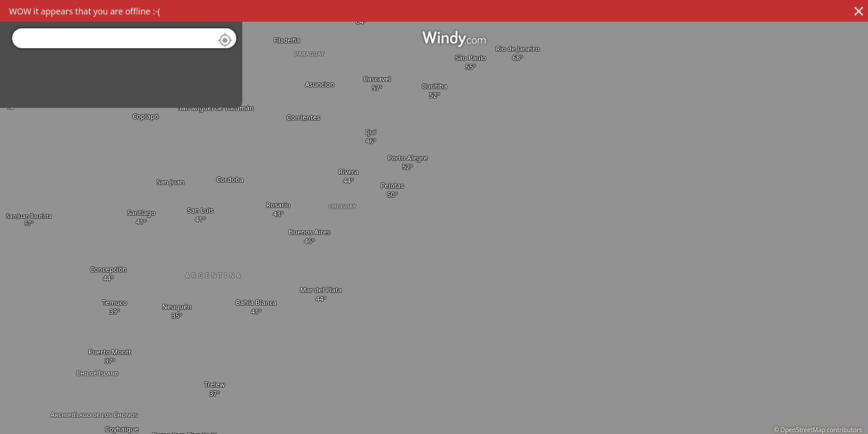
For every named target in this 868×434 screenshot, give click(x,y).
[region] (434, 217)
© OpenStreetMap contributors (818, 430)
